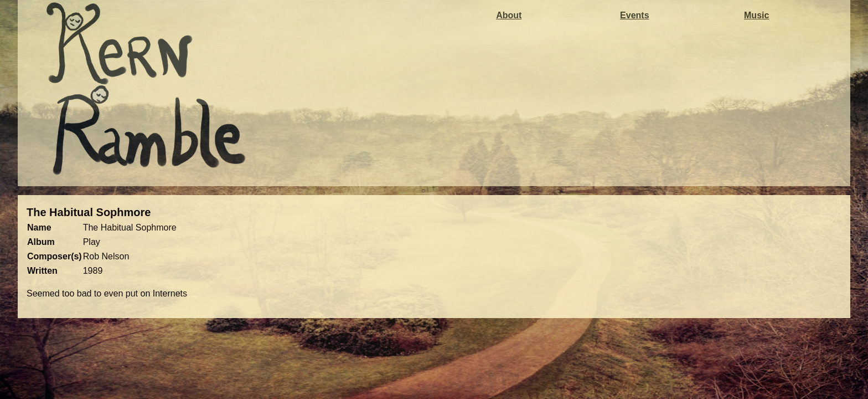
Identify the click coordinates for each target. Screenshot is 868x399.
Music (756, 15)
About (509, 15)
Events (634, 15)
